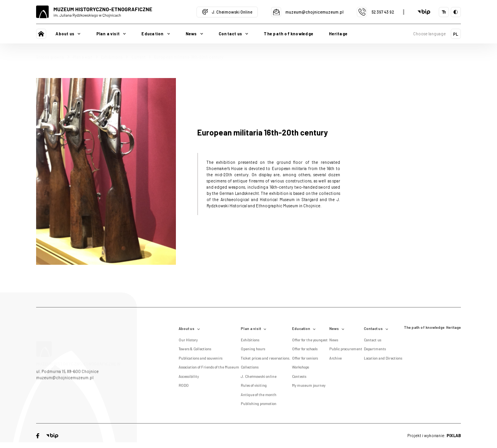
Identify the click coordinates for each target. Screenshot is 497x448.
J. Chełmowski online (259, 378)
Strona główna (53, 57)
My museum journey (309, 387)
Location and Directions (383, 359)
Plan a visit (85, 57)
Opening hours (253, 350)
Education (304, 329)
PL (456, 34)
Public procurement (346, 350)
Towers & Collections (195, 350)
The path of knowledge (288, 34)
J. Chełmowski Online (227, 12)
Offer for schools (305, 350)
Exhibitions (114, 57)
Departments (375, 350)
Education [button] (156, 34)
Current (141, 57)
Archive (335, 359)
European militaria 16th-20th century (189, 57)
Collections (250, 368)
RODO (184, 387)
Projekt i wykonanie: (434, 435)
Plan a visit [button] (111, 34)
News (337, 329)
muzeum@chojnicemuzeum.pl (307, 12)
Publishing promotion (259, 405)
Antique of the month (259, 396)
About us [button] (68, 34)
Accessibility (189, 378)
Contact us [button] (233, 34)
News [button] (194, 34)
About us (189, 329)
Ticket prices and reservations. (266, 359)
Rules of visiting (254, 387)
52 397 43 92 (375, 12)
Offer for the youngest (310, 341)
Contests (299, 378)
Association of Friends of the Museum (209, 368)
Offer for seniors (305, 359)
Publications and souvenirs (201, 359)
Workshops (301, 368)
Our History (188, 341)
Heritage (338, 34)
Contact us (376, 329)
